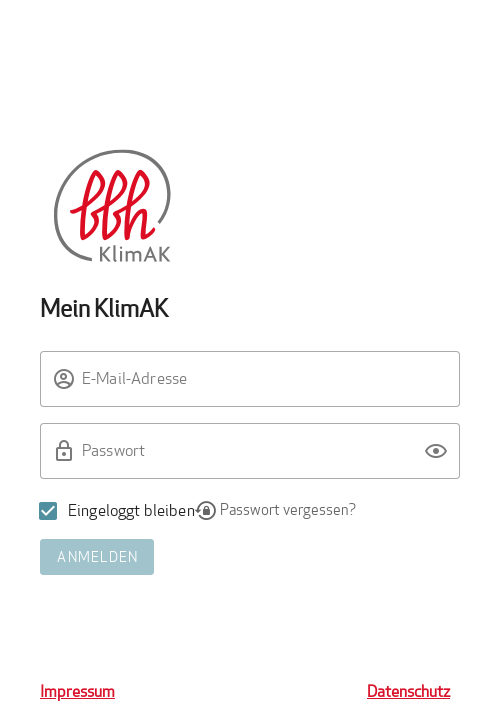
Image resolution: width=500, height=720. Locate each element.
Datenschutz (408, 691)
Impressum (77, 691)
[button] (436, 451)
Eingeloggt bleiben (131, 510)
